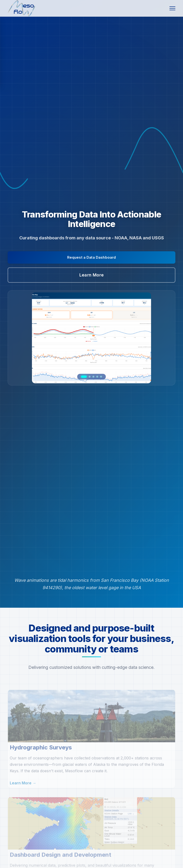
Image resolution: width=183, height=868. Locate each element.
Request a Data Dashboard (92, 257)
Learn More (91, 275)
